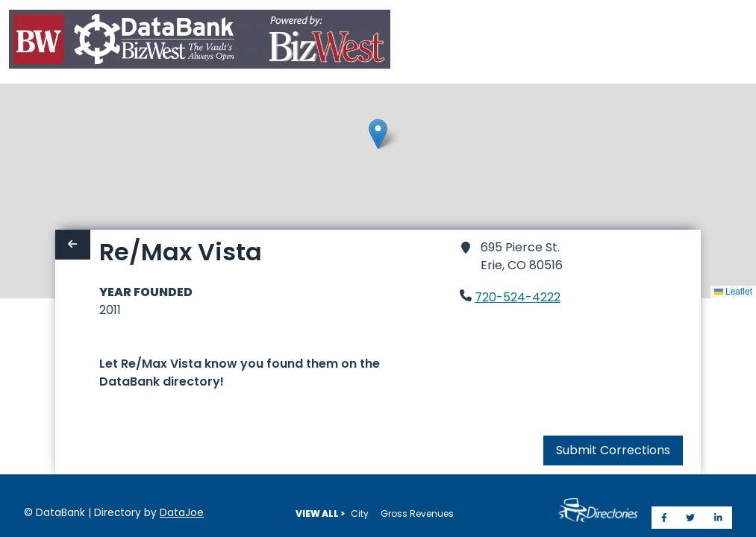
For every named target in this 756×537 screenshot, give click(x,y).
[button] (378, 134)
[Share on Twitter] (690, 518)
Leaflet (733, 292)
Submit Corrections (613, 450)
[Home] (200, 42)
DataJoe (182, 513)
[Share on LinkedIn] (718, 518)
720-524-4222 (518, 297)
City (360, 514)
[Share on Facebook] (664, 518)
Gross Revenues (417, 514)
